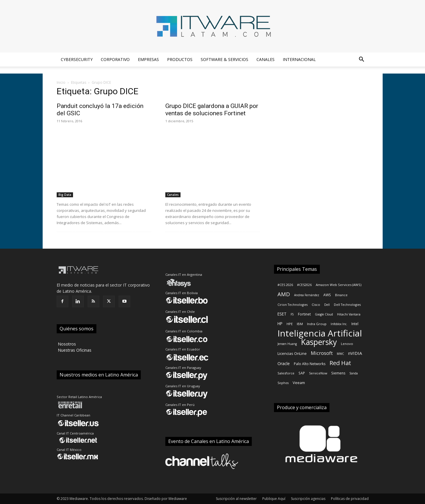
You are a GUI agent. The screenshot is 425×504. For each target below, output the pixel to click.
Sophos (283, 383)
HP (280, 323)
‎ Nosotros (66, 344)
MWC (340, 354)
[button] (362, 60)
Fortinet (304, 314)
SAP (302, 373)
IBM (300, 324)
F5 (292, 314)
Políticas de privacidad (350, 499)
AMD (284, 294)
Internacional (299, 59)
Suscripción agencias (308, 499)
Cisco (316, 305)
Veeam (299, 383)
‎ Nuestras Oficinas (74, 350)
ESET (282, 314)
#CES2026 (304, 285)
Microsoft (322, 353)
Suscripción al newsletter (236, 499)
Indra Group (317, 324)
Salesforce (286, 373)
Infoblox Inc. (339, 324)
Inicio (61, 82)
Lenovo (347, 344)
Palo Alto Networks (310, 364)
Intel (355, 324)
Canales (266, 59)
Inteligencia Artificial (320, 333)
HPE (290, 324)
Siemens (338, 373)
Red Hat (340, 363)
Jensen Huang (287, 344)
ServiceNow (318, 373)
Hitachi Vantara (349, 314)
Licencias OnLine (292, 353)
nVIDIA (355, 353)
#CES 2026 (285, 285)
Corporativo (115, 59)
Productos (180, 59)
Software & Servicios (224, 59)
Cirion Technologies (293, 305)
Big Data (65, 195)
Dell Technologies (347, 305)
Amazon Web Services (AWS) (339, 285)
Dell (327, 305)
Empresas (148, 59)
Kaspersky (319, 342)
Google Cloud (324, 314)
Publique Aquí (274, 499)
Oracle (284, 363)
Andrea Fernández (307, 295)
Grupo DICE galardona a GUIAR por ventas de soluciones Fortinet (212, 110)
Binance (341, 295)
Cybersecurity (77, 59)
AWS (327, 295)
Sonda (354, 373)
